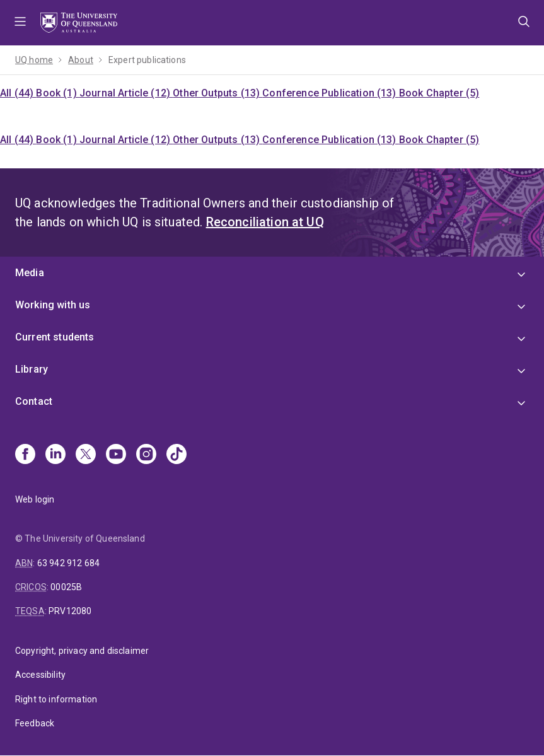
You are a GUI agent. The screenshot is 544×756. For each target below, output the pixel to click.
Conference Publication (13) (330, 93)
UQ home (34, 60)
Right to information (56, 699)
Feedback (35, 723)
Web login (35, 499)
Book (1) (57, 93)
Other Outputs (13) (217, 93)
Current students (55, 337)
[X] (86, 455)
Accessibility (40, 675)
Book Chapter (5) (439, 93)
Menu (20, 23)
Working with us (53, 305)
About (81, 60)
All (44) (18, 93)
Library (32, 369)
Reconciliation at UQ (265, 222)
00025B (66, 587)
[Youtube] (116, 455)
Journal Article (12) (126, 93)
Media (30, 273)
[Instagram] (146, 455)
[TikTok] (177, 455)
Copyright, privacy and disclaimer (82, 651)
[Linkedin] (55, 455)
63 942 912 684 (68, 563)
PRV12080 (70, 611)
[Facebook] (25, 455)
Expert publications (147, 60)
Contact (34, 401)
